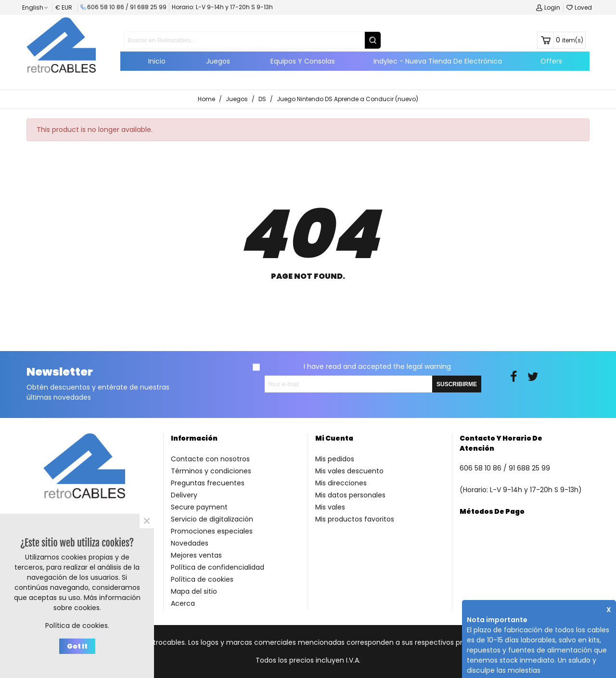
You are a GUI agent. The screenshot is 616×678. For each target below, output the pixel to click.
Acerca (183, 603)
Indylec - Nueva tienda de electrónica (438, 61)
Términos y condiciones (211, 471)
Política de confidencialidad (218, 567)
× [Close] (147, 521)
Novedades (190, 543)
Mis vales (330, 507)
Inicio (157, 61)
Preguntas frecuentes (208, 483)
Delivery (184, 495)
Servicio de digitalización (212, 519)
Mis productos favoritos (355, 519)
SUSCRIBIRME (457, 384)
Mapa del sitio (194, 591)
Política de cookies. (77, 626)
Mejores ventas (196, 555)
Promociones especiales (212, 531)
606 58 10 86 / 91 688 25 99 (123, 7)
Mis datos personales (350, 495)
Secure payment (199, 507)
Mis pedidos (335, 459)
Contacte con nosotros (210, 459)
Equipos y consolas (303, 61)
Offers (551, 61)
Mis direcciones (341, 483)
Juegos (218, 61)
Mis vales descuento (349, 471)
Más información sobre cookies (97, 603)
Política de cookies (202, 579)
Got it (77, 646)
